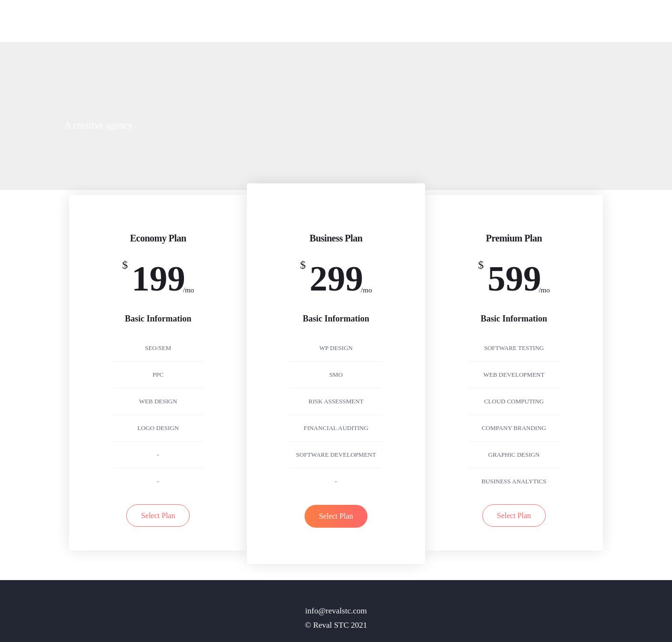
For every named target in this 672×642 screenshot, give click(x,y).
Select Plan (158, 516)
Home (487, 22)
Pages (521, 22)
